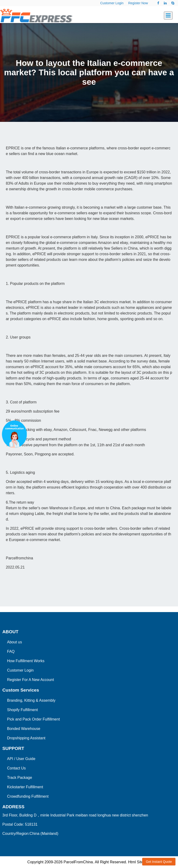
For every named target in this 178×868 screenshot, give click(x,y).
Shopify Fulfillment (22, 710)
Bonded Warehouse (24, 729)
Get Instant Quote (159, 862)
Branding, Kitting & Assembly (31, 700)
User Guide (26, 759)
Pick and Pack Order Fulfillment (33, 719)
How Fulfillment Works (26, 661)
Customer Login (112, 3)
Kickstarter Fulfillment (25, 787)
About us (14, 642)
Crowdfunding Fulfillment (28, 796)
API (10, 759)
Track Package (20, 778)
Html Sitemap (139, 862)
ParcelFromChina (78, 862)
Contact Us (16, 768)
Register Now (138, 3)
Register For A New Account (30, 680)
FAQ (11, 651)
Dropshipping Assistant (26, 738)
